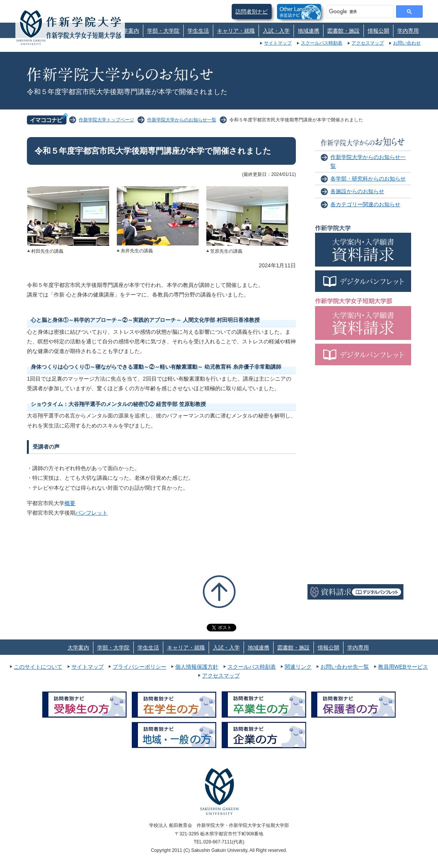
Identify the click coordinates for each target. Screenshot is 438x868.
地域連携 (309, 31)
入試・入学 (276, 31)
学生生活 (198, 31)
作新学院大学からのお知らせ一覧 (182, 120)
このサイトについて (38, 667)
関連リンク (298, 667)
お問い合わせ (407, 43)
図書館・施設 (343, 31)
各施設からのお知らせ (357, 191)
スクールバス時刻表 (322, 43)
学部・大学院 (163, 31)
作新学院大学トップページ (106, 120)
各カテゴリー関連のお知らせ (365, 204)
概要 (70, 503)
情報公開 (378, 31)
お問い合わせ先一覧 (345, 667)
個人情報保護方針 (197, 667)
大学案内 (128, 31)
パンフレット (91, 513)
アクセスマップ (368, 43)
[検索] (359, 12)
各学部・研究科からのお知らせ (368, 179)
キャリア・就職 (236, 31)
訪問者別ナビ (252, 12)
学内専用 (408, 31)
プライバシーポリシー (139, 667)
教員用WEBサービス (403, 667)
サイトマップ (278, 43)
